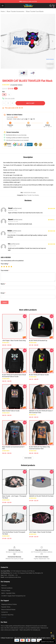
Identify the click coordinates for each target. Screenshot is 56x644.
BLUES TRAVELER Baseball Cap (38, 341)
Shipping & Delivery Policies (9, 604)
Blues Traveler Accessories (15, 11)
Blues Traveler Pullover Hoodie (11, 411)
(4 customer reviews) (16, 85)
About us (4, 585)
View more (28, 458)
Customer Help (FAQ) (7, 615)
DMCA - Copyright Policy (8, 593)
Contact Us (4, 612)
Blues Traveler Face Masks (35, 11)
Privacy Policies (6, 591)
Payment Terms (6, 607)
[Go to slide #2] (33, 73)
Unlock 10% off (53, 636)
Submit (5, 302)
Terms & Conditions (7, 588)
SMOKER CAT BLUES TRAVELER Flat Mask (41, 496)
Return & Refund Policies (8, 610)
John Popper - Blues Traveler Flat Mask (40, 532)
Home (3, 11)
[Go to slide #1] (23, 73)
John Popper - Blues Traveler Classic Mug (14, 341)
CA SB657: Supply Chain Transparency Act (13, 596)
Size (3, 92)
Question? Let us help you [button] (47, 642)
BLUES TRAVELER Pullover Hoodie (39, 375)
